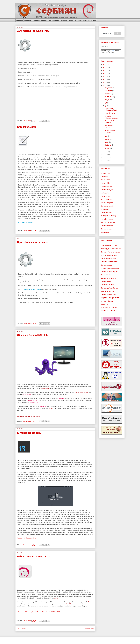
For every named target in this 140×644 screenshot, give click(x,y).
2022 (105, 70)
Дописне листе (106, 275)
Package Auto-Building (108, 216)
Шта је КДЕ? (105, 304)
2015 (105, 155)
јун (106, 106)
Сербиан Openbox (40, 20)
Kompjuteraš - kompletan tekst (27, 538)
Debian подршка (106, 265)
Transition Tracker (107, 219)
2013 (105, 161)
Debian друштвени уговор (110, 272)
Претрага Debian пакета (110, 42)
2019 (105, 79)
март (107, 142)
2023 (105, 67)
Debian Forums (106, 180)
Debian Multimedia (107, 206)
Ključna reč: (105, 46)
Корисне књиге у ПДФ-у (109, 245)
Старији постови (89, 629)
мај (106, 136)
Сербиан (28, 20)
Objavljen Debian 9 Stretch (32, 335)
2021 (105, 73)
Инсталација (54, 20)
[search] (107, 33)
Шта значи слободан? (108, 291)
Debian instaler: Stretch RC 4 (34, 556)
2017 (105, 85)
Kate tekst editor (27, 127)
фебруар (108, 145)
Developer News (106, 213)
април (107, 139)
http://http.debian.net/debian (31, 289)
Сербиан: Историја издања (110, 252)
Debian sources (106, 209)
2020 (105, 76)
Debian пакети (106, 281)
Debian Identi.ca (106, 229)
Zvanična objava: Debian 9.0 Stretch (29, 416)
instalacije (62, 399)
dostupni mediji (66, 604)
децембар (109, 88)
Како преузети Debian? (109, 255)
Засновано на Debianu (109, 308)
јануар (107, 148)
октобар (108, 94)
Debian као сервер (107, 285)
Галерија (64, 20)
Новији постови (22, 629)
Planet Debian (106, 183)
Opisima (111, 53)
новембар (109, 91)
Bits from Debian (106, 199)
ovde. (56, 598)
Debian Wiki (105, 177)
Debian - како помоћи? (109, 278)
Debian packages (107, 190)
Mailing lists (105, 193)
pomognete (43, 407)
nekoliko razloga (33, 401)
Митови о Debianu (107, 301)
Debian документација (109, 295)
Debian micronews (107, 226)
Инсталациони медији (108, 258)
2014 (105, 158)
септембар (109, 97)
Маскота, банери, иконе (109, 262)
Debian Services (106, 186)
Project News (105, 196)
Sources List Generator (109, 222)
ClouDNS (114, 311)
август (107, 100)
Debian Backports (107, 203)
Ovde (90, 602)
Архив (93, 20)
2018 (105, 82)
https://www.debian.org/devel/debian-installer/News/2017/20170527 (38, 612)
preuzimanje (27, 395)
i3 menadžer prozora (29, 433)
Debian (71, 20)
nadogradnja (45, 389)
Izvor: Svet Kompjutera (26, 222)
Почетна (20, 20)
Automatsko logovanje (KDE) (34, 31)
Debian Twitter (106, 232)
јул (106, 103)
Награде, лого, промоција (110, 298)
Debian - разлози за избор (110, 268)
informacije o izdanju (82, 393)
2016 (105, 152)
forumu (51, 408)
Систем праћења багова (109, 288)
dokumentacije (34, 402)
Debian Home (105, 173)
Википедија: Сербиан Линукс (111, 249)
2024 (105, 64)
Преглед (79, 20)
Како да (86, 20)
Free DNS (104, 311)
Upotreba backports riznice (33, 242)
